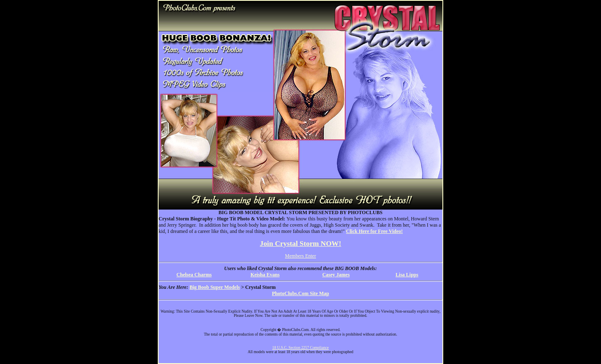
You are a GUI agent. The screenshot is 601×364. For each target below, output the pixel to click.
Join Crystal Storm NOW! (301, 244)
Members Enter (300, 256)
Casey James (336, 275)
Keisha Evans (265, 275)
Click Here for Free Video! (374, 231)
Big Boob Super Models (215, 287)
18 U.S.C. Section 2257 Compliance (300, 348)
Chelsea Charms (194, 275)
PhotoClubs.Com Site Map (300, 293)
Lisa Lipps (407, 275)
